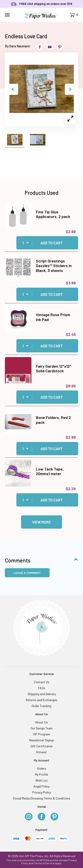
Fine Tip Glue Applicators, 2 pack (53, 214)
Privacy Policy (42, 792)
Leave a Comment (27, 573)
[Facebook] (41, 817)
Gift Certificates (42, 746)
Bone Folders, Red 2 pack (53, 420)
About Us (41, 722)
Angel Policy (41, 786)
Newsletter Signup (42, 740)
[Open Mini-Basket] (74, 15)
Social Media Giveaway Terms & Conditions (41, 798)
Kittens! (41, 752)
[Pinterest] (54, 817)
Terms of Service (44, 863)
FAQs (42, 688)
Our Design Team (42, 728)
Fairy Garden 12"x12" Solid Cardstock (54, 369)
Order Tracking (41, 706)
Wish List (42, 780)
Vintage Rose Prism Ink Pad (53, 317)
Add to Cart (52, 243)
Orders (41, 768)
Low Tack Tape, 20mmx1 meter (50, 471)
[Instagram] (29, 817)
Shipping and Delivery (42, 694)
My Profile (41, 774)
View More (41, 522)
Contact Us (42, 682)
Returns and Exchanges (42, 700)
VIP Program (41, 734)
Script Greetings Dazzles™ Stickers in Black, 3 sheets (54, 266)
